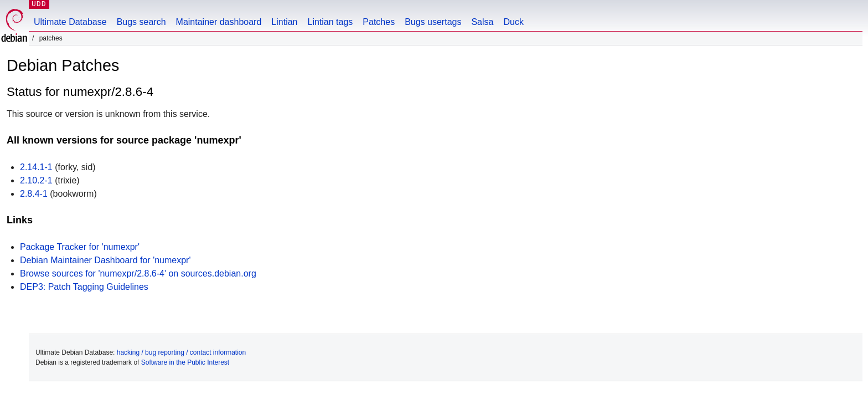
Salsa (482, 22)
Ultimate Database (70, 22)
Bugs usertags (433, 22)
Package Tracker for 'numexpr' (80, 247)
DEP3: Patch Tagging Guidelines (84, 287)
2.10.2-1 (36, 180)
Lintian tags (330, 22)
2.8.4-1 (34, 194)
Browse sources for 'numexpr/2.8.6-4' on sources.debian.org (138, 273)
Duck (513, 22)
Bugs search (141, 22)
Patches (379, 22)
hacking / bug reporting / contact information (181, 352)
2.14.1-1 (36, 167)
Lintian (284, 22)
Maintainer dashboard (219, 22)
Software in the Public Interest (185, 362)
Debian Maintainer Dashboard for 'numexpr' (105, 260)
